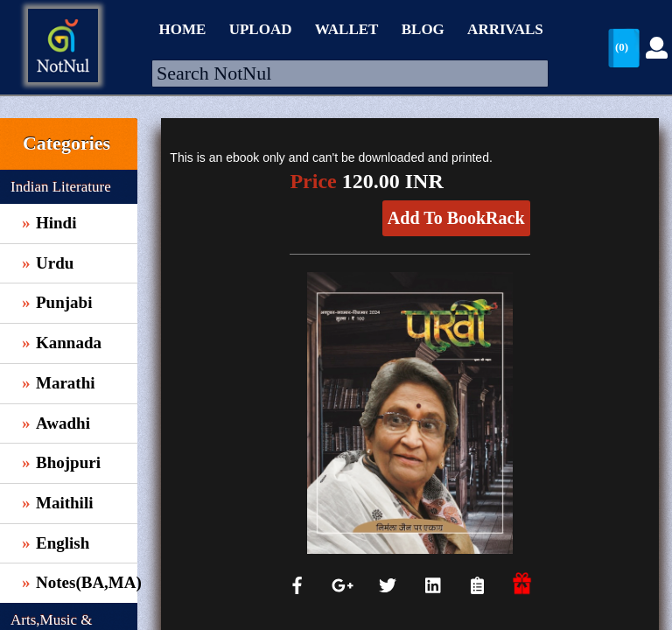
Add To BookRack (456, 218)
